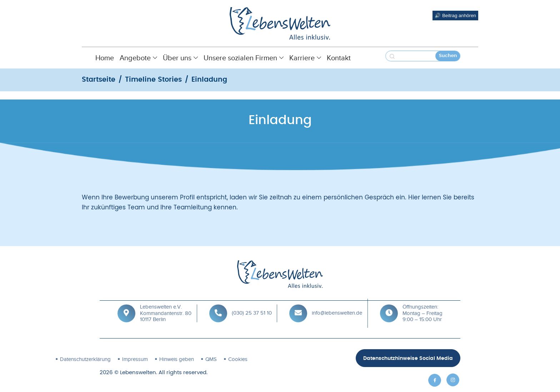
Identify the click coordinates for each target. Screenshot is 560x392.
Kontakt (339, 58)
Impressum (86, 359)
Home (105, 58)
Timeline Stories (153, 80)
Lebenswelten (138, 373)
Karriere (305, 58)
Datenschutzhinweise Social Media (408, 358)
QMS (162, 359)
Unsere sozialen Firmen (244, 58)
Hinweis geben (127, 359)
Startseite (99, 80)
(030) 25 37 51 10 (252, 306)
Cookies (189, 359)
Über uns (180, 58)
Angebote (138, 58)
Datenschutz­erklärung (36, 359)
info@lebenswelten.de (337, 306)
